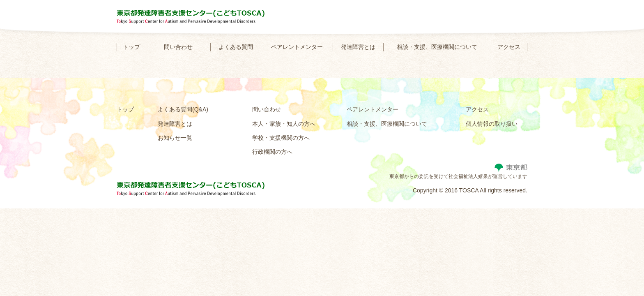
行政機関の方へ (272, 152)
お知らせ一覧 (175, 138)
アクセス (509, 47)
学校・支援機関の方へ (281, 138)
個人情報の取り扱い (492, 124)
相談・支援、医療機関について (437, 47)
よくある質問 (236, 47)
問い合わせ (178, 47)
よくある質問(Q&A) (183, 109)
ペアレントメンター (297, 47)
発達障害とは (358, 47)
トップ (131, 47)
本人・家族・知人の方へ (284, 124)
